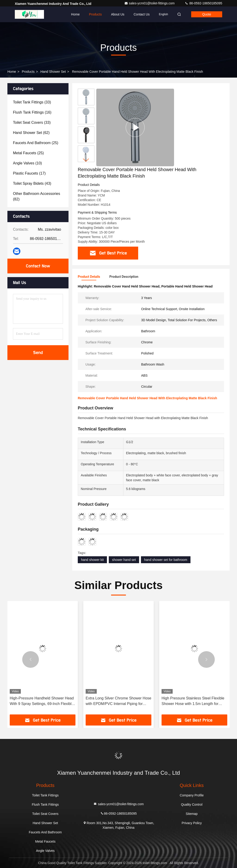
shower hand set (124, 560)
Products (95, 14)
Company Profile (192, 795)
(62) (31, 133)
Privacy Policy (192, 823)
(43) (32, 183)
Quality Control (192, 804)
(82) (37, 196)
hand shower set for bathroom (166, 560)
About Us (118, 14)
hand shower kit (92, 560)
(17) (29, 173)
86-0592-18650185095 (203, 3)
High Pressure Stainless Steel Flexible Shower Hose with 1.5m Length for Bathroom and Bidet (193, 701)
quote (207, 14)
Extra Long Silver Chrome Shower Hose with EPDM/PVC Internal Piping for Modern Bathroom (118, 701)
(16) (32, 112)
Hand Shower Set (53, 72)
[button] (86, 160)
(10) (27, 163)
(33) (32, 102)
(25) (36, 143)
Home (75, 14)
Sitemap (192, 814)
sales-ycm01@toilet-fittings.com (150, 3)
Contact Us (142, 14)
